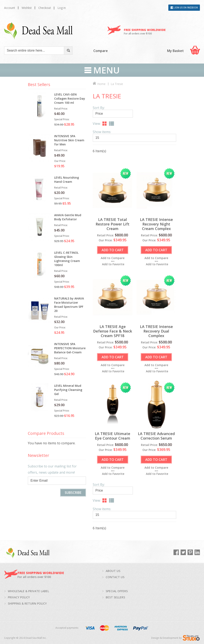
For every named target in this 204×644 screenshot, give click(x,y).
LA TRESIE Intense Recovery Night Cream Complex (156, 224)
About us (113, 571)
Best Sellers (115, 597)
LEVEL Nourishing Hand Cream (67, 180)
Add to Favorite (113, 264)
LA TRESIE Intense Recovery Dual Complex (156, 331)
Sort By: (99, 108)
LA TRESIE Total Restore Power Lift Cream (113, 224)
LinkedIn (197, 552)
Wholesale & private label (28, 591)
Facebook (176, 552)
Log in (62, 8)
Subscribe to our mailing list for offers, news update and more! (52, 469)
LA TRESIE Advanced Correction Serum (156, 436)
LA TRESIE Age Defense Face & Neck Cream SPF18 (113, 331)
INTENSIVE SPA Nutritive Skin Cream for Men (69, 140)
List (111, 124)
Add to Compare (113, 258)
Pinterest (190, 552)
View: (97, 124)
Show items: (102, 132)
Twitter (183, 552)
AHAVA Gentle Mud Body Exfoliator (68, 217)
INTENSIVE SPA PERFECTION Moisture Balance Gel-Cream (70, 348)
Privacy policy (19, 597)
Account (10, 8)
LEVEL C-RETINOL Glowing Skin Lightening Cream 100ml (67, 259)
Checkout (45, 8)
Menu (107, 70)
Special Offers (117, 591)
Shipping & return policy (27, 603)
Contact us (115, 577)
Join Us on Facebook (186, 8)
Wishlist (27, 8)
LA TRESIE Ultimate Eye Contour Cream (113, 436)
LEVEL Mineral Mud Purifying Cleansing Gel (68, 390)
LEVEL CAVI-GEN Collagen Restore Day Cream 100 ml (70, 98)
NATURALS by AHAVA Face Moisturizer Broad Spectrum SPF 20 (69, 305)
